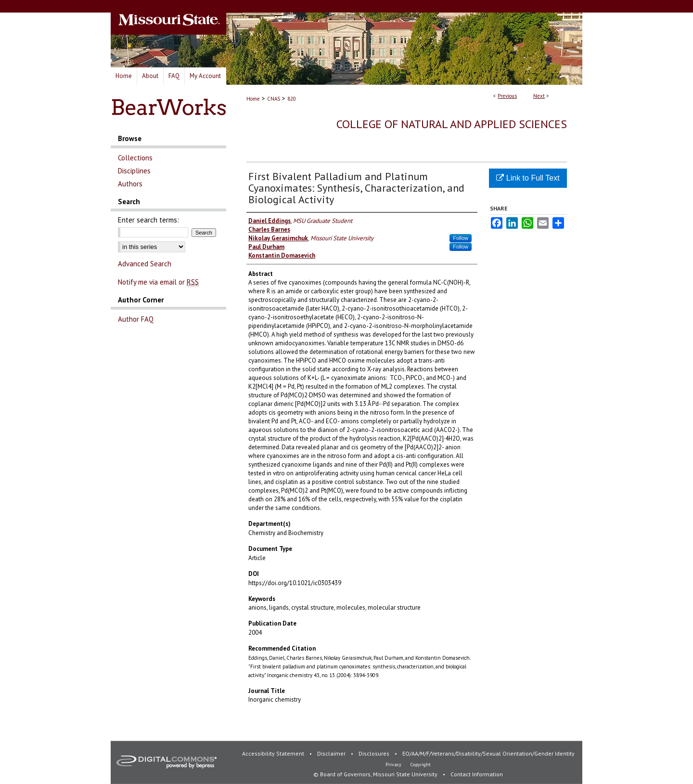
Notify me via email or (158, 282)
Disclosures (375, 753)
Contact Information (477, 774)
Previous (507, 96)
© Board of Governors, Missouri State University (376, 774)
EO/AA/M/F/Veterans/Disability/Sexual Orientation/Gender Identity (488, 753)
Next (539, 96)
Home (253, 99)
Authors (130, 184)
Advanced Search (145, 264)
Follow (461, 238)
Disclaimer (332, 753)
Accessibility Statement (274, 753)
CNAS (274, 99)
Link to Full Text (528, 178)
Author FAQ (136, 319)
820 (292, 99)
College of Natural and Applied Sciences (452, 124)
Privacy (394, 764)
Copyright (421, 764)
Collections (135, 158)
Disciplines (134, 171)
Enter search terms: (148, 220)
